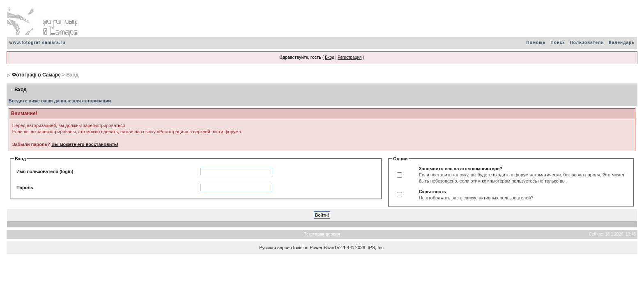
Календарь (622, 43)
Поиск (558, 43)
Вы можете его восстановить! (85, 144)
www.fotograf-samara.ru (38, 43)
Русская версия (275, 247)
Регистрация (350, 57)
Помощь (536, 43)
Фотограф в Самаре (36, 75)
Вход (330, 57)
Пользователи (587, 43)
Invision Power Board (315, 247)
